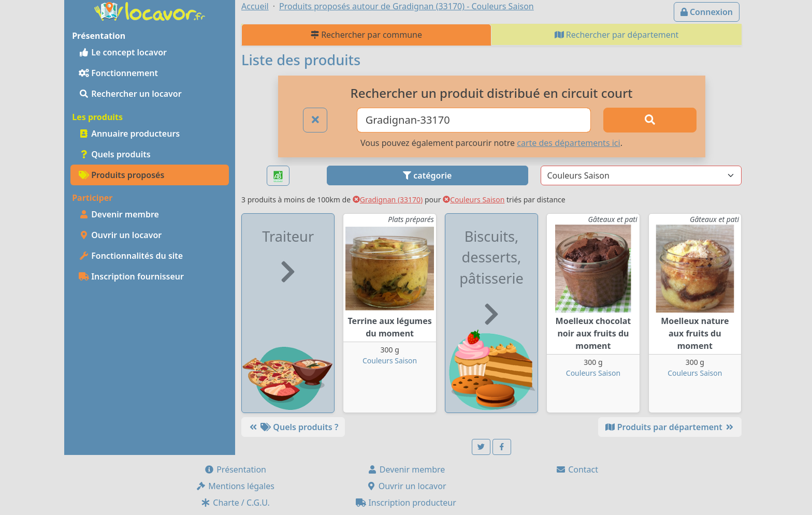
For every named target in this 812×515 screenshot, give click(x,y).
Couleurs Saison (474, 200)
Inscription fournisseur (131, 276)
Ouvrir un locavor (120, 235)
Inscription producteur (406, 503)
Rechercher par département (617, 35)
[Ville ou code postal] (474, 120)
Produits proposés (121, 175)
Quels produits (115, 154)
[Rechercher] (650, 120)
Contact (577, 469)
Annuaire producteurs (129, 134)
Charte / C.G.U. (235, 503)
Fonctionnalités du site (131, 256)
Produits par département (670, 427)
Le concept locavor (123, 52)
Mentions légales (235, 486)
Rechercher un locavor (130, 94)
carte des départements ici (568, 143)
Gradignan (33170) (388, 200)
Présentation (235, 469)
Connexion (707, 12)
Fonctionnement (118, 73)
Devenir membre (119, 214)
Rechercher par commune (366, 35)
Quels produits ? (293, 427)
